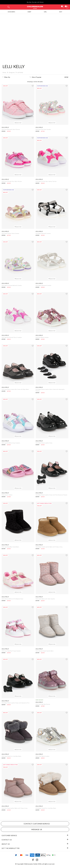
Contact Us (7, 840)
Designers (11, 12)
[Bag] (67, 7)
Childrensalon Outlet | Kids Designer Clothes (35, 7)
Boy (61, 12)
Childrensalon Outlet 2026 (33, 864)
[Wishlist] (63, 7)
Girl (45, 12)
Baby (29, 12)
